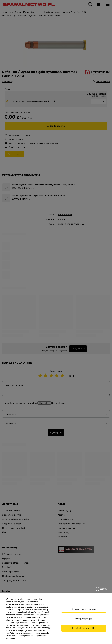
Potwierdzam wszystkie (84, 628)
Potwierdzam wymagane (84, 609)
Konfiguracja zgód (84, 619)
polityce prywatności (26, 615)
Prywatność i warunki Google (32, 620)
